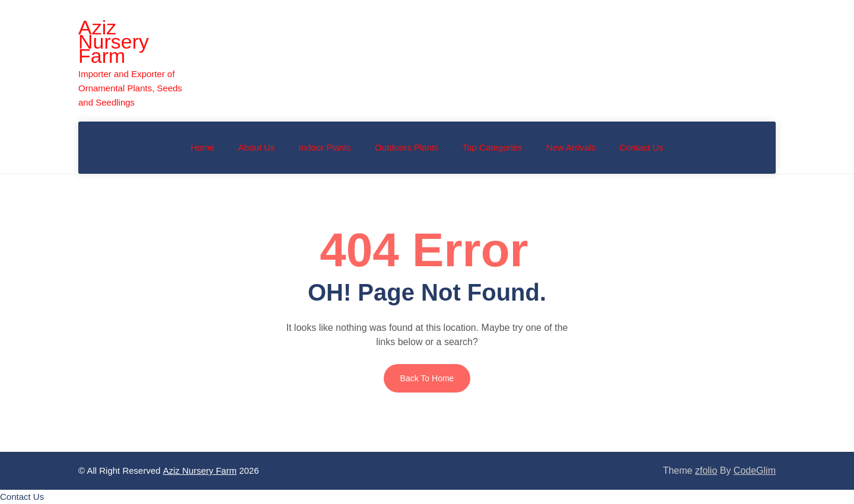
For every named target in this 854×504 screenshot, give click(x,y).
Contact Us (641, 147)
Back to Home (427, 378)
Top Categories (493, 147)
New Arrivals (571, 147)
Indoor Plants (324, 147)
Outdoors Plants (407, 147)
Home (202, 147)
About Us (257, 147)
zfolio (706, 470)
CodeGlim (755, 470)
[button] (22, 497)
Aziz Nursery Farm (114, 42)
